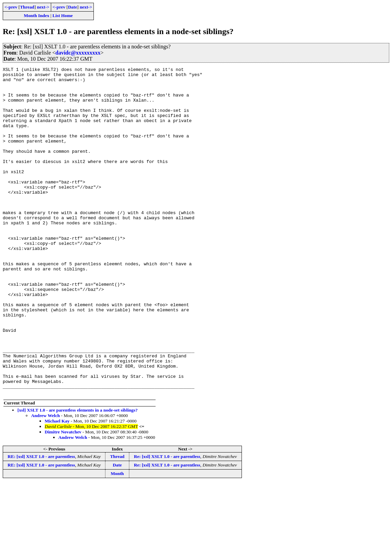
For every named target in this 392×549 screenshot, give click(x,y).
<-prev (11, 7)
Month (117, 539)
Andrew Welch (45, 481)
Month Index (37, 16)
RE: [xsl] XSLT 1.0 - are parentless (41, 522)
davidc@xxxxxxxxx (78, 53)
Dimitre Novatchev (63, 497)
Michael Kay (57, 486)
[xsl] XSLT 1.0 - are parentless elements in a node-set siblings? (77, 476)
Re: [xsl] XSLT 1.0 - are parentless (167, 522)
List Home (63, 16)
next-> (43, 7)
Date (72, 7)
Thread (27, 7)
